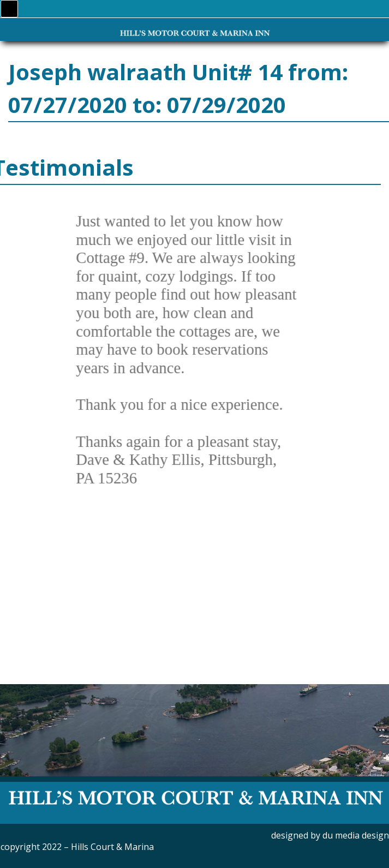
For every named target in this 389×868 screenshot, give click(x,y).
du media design (356, 835)
